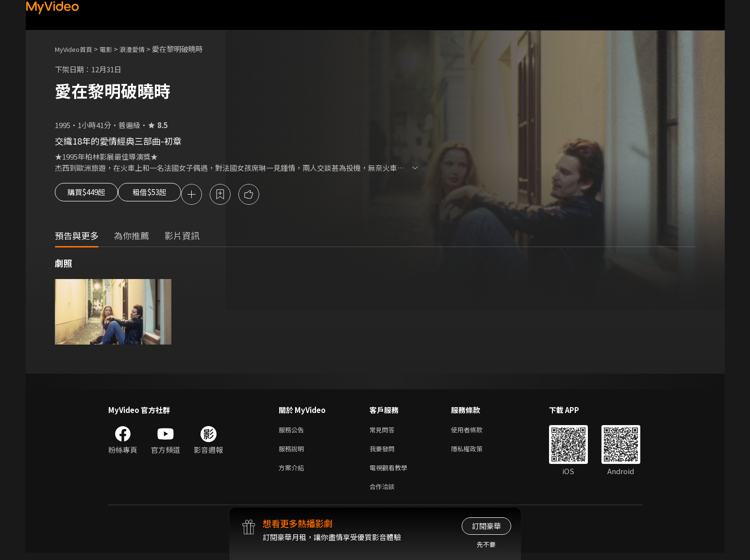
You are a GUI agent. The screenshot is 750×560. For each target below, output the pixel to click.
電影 (114, 49)
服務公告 (293, 432)
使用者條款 (475, 432)
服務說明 (293, 452)
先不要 (486, 544)
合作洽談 (384, 493)
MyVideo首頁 (77, 49)
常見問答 (384, 432)
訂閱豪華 (486, 526)
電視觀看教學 (391, 472)
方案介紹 (293, 472)
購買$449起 (90, 195)
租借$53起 (165, 195)
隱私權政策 (475, 452)
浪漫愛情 (143, 49)
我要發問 (384, 452)
